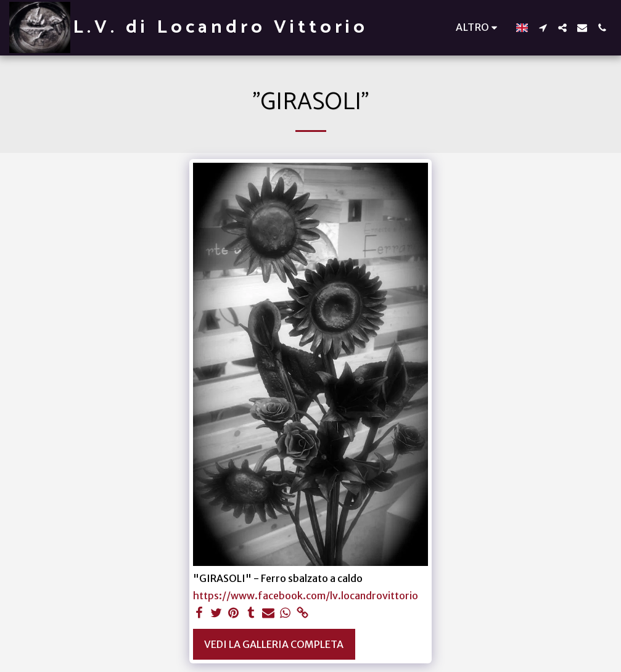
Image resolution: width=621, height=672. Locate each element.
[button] (543, 28)
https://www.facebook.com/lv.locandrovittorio (306, 596)
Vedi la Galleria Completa (274, 644)
